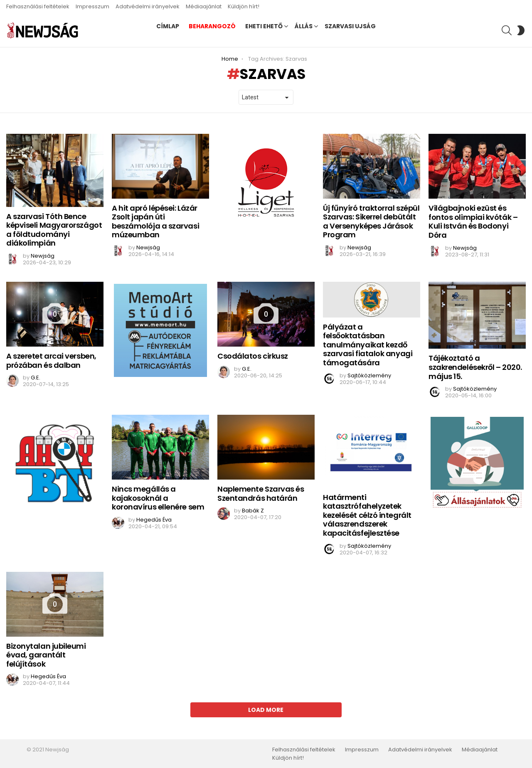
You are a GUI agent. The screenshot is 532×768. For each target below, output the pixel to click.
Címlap (168, 26)
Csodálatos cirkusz (253, 356)
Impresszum (92, 6)
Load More (266, 710)
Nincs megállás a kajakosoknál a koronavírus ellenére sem (158, 498)
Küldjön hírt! (244, 6)
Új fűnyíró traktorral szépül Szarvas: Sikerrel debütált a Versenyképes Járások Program (371, 222)
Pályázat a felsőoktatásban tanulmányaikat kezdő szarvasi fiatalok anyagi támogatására (368, 345)
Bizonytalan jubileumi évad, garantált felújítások (46, 655)
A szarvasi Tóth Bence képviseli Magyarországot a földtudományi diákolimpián (54, 230)
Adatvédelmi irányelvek (148, 6)
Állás (304, 26)
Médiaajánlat (204, 6)
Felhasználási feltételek (38, 6)
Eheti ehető (264, 26)
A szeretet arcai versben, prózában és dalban (51, 361)
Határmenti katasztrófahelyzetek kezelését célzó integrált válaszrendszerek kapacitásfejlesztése (367, 515)
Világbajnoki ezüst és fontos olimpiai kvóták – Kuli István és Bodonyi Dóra (473, 222)
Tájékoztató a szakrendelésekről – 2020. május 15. (475, 367)
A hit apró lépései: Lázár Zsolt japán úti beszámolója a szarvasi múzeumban (155, 222)
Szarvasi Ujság (350, 26)
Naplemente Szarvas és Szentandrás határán (261, 494)
